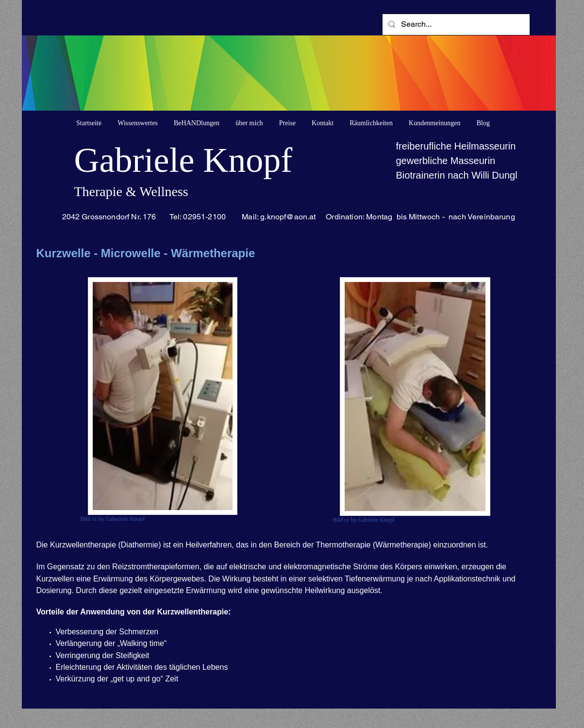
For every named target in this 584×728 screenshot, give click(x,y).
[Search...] (455, 25)
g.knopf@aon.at (288, 217)
